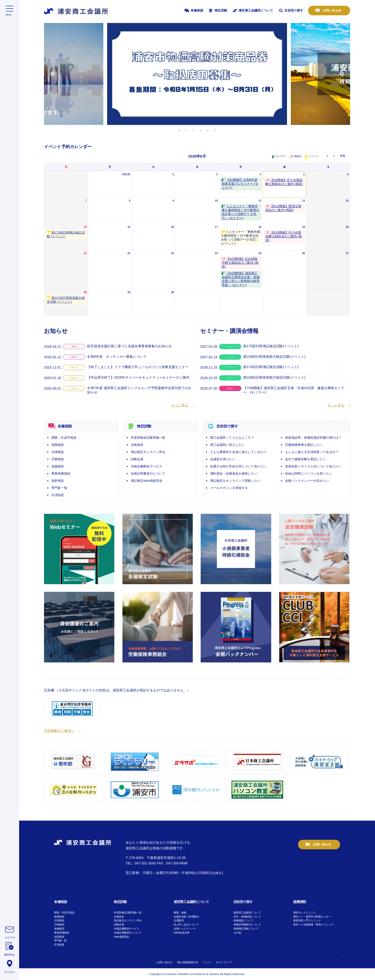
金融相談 (58, 466)
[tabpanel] (197, 74)
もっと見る (180, 405)
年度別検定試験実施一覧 (148, 438)
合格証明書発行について (148, 473)
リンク (207, 962)
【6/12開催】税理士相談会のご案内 (283, 208)
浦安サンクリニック (305, 913)
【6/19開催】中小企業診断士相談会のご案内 (284, 237)
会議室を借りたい (223, 459)
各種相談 (193, 11)
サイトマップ (224, 962)
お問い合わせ (332, 10)
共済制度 (58, 495)
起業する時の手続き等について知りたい (239, 466)
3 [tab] (193, 130)
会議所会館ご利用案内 (186, 917)
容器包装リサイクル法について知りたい (313, 466)
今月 (342, 156)
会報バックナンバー (185, 929)
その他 (237, 933)
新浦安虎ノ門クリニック (307, 920)
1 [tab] (179, 130)
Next (342, 74)
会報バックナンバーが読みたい (307, 481)
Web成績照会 (121, 937)
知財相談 (58, 481)
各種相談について (243, 920)
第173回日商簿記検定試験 (66, 235)
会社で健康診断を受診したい (306, 459)
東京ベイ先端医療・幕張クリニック (313, 924)
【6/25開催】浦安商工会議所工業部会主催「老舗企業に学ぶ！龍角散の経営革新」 (241, 279)
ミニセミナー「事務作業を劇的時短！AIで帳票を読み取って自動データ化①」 (240, 212)
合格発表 (137, 445)
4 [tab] (201, 130)
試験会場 (137, 459)
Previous (52, 74)
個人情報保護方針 (188, 962)
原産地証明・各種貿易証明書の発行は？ (313, 438)
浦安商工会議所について (253, 11)
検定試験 (218, 11)
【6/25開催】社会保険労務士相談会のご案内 (240, 263)
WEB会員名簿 (182, 933)
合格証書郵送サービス (146, 466)
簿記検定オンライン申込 (148, 452)
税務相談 (58, 445)
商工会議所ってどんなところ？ (232, 438)
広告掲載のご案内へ (59, 731)
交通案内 (179, 920)
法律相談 (58, 452)
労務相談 (58, 459)
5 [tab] (208, 130)
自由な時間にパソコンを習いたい (309, 473)
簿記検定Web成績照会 (147, 481)
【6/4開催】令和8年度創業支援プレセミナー (240, 184)
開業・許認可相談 (64, 438)
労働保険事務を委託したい (304, 445)
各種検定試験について (246, 929)
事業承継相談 (61, 473)
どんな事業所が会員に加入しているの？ (239, 452)
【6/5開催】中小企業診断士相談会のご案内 (284, 182)
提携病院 (300, 902)
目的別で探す (291, 11)
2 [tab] (186, 130)
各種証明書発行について (247, 924)
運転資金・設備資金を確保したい (234, 473)
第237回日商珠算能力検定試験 (66, 300)
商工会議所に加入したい (228, 445)
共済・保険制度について (247, 917)
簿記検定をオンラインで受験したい (235, 481)
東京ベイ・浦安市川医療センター (312, 917)
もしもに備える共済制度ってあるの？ (312, 452)
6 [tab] (215, 130)
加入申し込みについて (186, 924)
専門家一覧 (59, 488)
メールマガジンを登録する (229, 488)
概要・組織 (180, 913)
